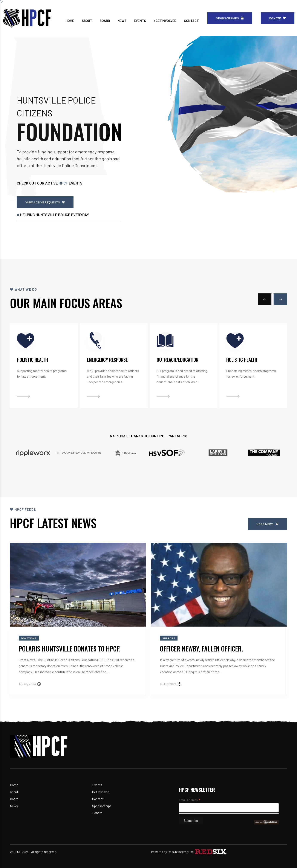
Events (97, 785)
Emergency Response (107, 360)
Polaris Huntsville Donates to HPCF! (70, 649)
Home (14, 785)
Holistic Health (32, 360)
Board (14, 799)
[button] (265, 299)
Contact (98, 799)
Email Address (190, 800)
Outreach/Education (178, 360)
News (14, 806)
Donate (97, 813)
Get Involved (101, 792)
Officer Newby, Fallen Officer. (201, 649)
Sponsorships (102, 806)
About (14, 792)
